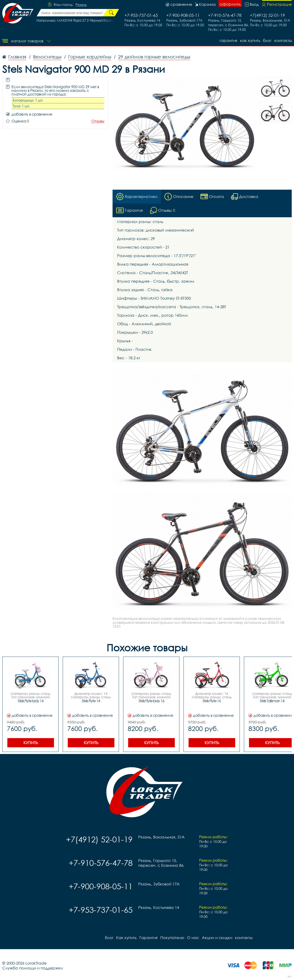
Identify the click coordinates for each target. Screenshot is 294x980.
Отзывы (98, 121)
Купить (31, 743)
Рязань (81, 5)
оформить (230, 4)
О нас (193, 938)
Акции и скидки (217, 938)
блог (267, 40)
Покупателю (172, 938)
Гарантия (228, 40)
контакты (283, 40)
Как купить (250, 40)
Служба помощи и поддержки (33, 968)
